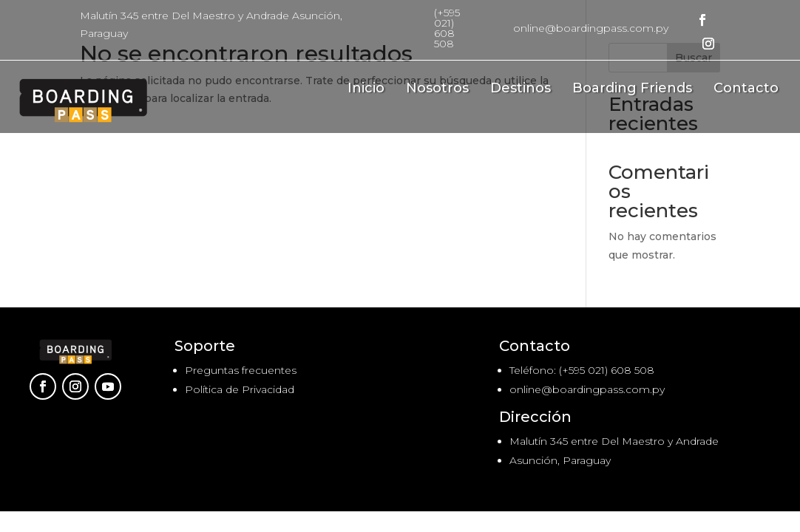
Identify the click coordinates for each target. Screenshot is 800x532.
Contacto (746, 89)
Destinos (521, 89)
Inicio (366, 89)
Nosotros (437, 89)
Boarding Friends (632, 89)
